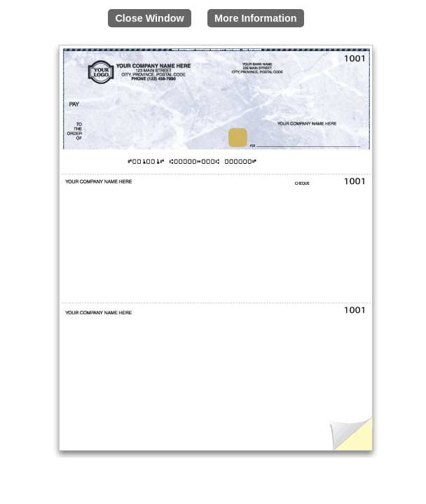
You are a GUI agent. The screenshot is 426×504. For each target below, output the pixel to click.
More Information (256, 18)
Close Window (149, 18)
